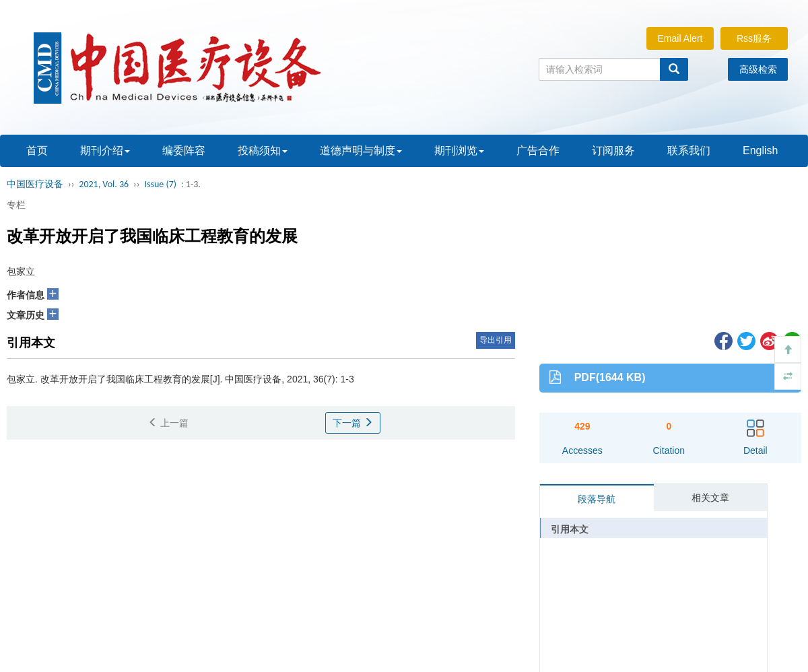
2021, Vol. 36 (104, 184)
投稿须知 (263, 150)
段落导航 (597, 499)
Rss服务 (754, 38)
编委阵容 (184, 150)
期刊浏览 (459, 150)
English (760, 150)
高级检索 (758, 69)
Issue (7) (160, 184)
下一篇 (353, 423)
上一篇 (168, 423)
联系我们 (689, 150)
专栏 (16, 205)
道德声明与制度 (361, 150)
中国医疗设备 (35, 184)
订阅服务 (613, 150)
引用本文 (570, 529)
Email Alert (680, 38)
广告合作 (538, 150)
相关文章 (710, 498)
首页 (37, 150)
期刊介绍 (105, 150)
